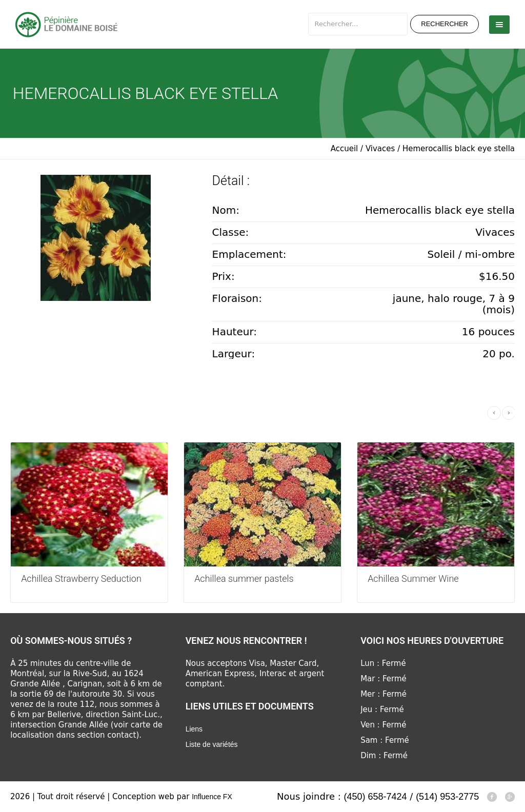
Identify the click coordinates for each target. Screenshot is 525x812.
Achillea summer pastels (244, 578)
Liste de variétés (212, 744)
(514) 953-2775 (447, 797)
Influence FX (212, 797)
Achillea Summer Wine (413, 578)
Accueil (345, 149)
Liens (194, 729)
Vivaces (380, 149)
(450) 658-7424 (376, 797)
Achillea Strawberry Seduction (81, 578)
